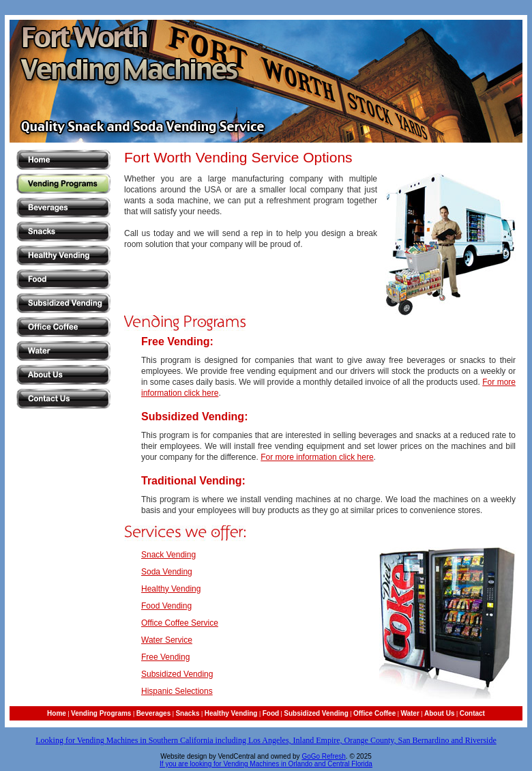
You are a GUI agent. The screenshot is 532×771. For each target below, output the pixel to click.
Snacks (187, 713)
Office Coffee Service (180, 623)
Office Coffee (374, 713)
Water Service (167, 640)
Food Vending (166, 606)
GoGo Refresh (323, 756)
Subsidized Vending (177, 674)
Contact (472, 713)
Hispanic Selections (177, 691)
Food (271, 713)
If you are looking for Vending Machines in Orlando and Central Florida (266, 764)
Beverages (154, 713)
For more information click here (317, 457)
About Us (439, 713)
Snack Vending (168, 555)
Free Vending (165, 657)
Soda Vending (167, 572)
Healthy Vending (171, 589)
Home (57, 713)
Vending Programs (101, 713)
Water (410, 713)
